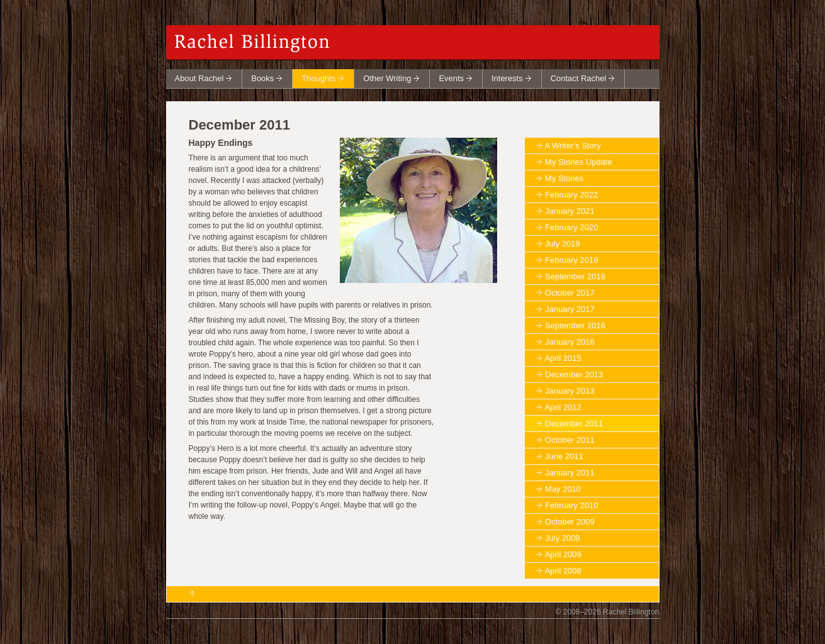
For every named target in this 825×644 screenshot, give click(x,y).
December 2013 (574, 375)
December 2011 (574, 424)
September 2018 (575, 276)
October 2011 (570, 440)
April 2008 (563, 571)
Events (451, 78)
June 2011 (564, 456)
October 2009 (570, 522)
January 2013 (570, 391)
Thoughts (318, 78)
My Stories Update (579, 162)
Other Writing (387, 78)
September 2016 (575, 325)
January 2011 (570, 473)
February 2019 (571, 260)
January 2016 (570, 342)
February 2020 (571, 227)
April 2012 (563, 407)
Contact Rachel (579, 78)
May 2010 (563, 489)
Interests (507, 78)
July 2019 (562, 244)
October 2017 (570, 293)
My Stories (564, 178)
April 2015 (563, 358)
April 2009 (563, 554)
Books (262, 78)
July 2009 (562, 538)
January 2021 (570, 211)
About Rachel (199, 78)
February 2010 (571, 505)
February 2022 (571, 195)
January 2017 (570, 309)
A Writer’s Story (572, 146)
